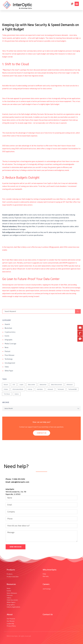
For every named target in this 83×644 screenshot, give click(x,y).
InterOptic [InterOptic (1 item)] (40, 389)
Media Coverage (10, 344)
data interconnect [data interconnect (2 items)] (56, 385)
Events (7, 336)
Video (7, 367)
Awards (7, 324)
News (7, 347)
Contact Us (42, 433)
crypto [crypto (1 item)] (21, 385)
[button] (77, 4)
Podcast (7, 351)
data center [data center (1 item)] (31, 385)
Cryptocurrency (10, 332)
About (10, 614)
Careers (46, 584)
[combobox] (41, 408)
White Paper (9, 371)
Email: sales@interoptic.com (17, 482)
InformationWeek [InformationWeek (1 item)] (18, 389)
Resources (11, 584)
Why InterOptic (50, 570)
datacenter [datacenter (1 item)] (43, 385)
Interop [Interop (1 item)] (30, 389)
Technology (9, 359)
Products (11, 570)
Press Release (10, 355)
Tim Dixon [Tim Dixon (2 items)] (7, 394)
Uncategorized (10, 363)
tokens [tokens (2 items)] (17, 394)
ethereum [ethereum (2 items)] (70, 385)
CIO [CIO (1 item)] (14, 385)
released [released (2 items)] (50, 389)
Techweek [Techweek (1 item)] (61, 389)
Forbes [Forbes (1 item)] (6, 389)
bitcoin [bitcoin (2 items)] (6, 385)
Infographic (9, 340)
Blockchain (8, 328)
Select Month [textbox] (9, 408)
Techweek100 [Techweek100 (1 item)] (72, 389)
